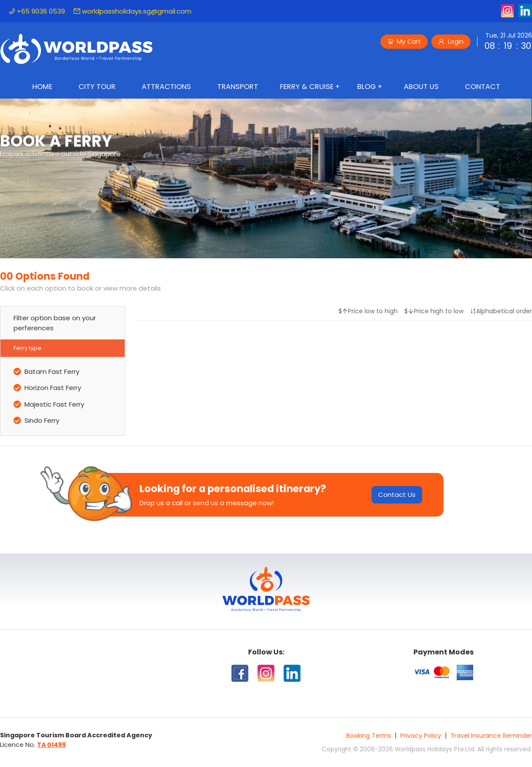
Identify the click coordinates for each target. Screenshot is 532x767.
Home (42, 87)
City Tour (97, 87)
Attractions (166, 87)
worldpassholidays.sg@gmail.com (133, 11)
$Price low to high (368, 311)
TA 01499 (51, 745)
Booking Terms (369, 736)
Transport (238, 87)
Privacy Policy (421, 736)
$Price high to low (434, 311)
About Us (421, 87)
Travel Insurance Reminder (491, 736)
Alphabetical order (501, 311)
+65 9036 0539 (37, 11)
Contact (483, 87)
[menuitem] (42, 88)
